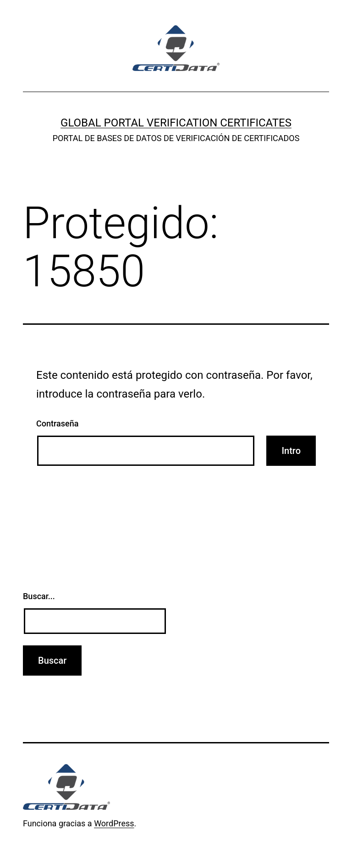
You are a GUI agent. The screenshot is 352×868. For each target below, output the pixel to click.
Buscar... (39, 596)
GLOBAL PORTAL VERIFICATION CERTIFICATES (176, 123)
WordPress (114, 823)
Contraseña (57, 423)
